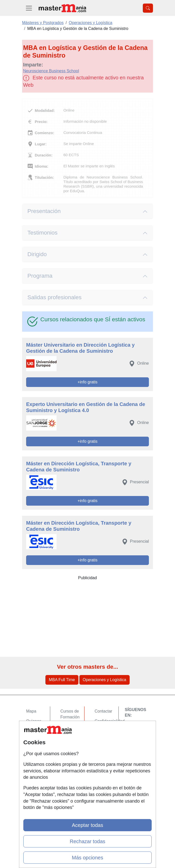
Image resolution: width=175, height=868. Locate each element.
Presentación (44, 211)
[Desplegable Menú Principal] (29, 8)
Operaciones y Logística (104, 680)
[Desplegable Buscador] (148, 8)
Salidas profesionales (55, 297)
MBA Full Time (62, 680)
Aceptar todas (87, 825)
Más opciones (87, 858)
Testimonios (42, 233)
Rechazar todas (87, 841)
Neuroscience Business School (51, 71)
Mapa (31, 711)
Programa (40, 276)
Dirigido (37, 254)
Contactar (103, 711)
